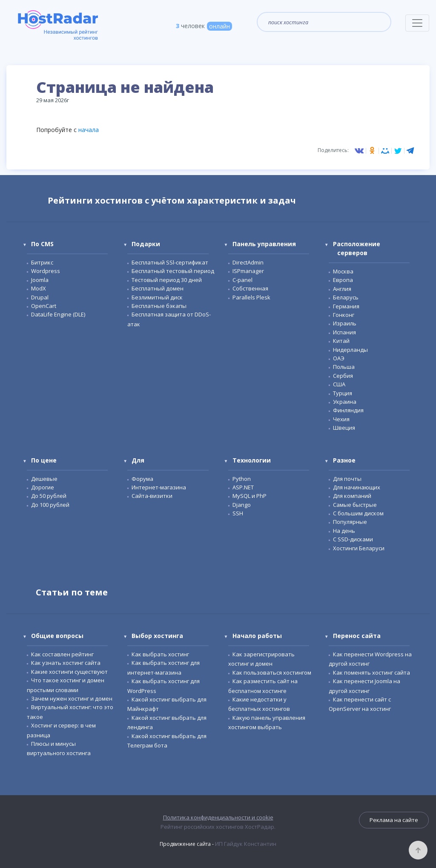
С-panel (242, 280)
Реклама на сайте (394, 820)
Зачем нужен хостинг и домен (72, 698)
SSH (238, 513)
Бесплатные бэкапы (159, 306)
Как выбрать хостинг (160, 654)
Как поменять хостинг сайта (371, 673)
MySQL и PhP (250, 496)
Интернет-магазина (159, 487)
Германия (346, 306)
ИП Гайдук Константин (246, 844)
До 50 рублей (49, 496)
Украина (345, 402)
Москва (343, 271)
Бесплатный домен (158, 288)
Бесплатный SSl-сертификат (170, 262)
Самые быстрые (355, 505)
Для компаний (352, 496)
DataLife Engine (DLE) (58, 314)
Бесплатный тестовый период (173, 271)
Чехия (341, 419)
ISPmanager (248, 271)
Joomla (40, 280)
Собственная (250, 288)
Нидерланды (350, 350)
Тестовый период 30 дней (167, 280)
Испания (344, 332)
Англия (342, 289)
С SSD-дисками (353, 539)
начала (89, 130)
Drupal (40, 297)
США (339, 384)
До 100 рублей (50, 505)
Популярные (350, 522)
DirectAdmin (248, 262)
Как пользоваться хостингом (272, 673)
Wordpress (46, 271)
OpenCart (44, 306)
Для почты (347, 479)
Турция (343, 393)
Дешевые (44, 479)
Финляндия (348, 410)
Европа (343, 280)
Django (242, 505)
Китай (341, 341)
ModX (39, 288)
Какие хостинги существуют (69, 672)
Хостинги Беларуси (359, 548)
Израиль (345, 323)
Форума (142, 479)
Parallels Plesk (251, 297)
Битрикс (42, 262)
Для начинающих (357, 487)
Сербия (343, 376)
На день (344, 531)
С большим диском (358, 513)
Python (242, 479)
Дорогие (43, 487)
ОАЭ (339, 358)
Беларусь (346, 297)
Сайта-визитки (152, 496)
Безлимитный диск (157, 297)
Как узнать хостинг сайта (66, 663)
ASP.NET (243, 487)
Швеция (344, 428)
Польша (344, 367)
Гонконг (344, 315)
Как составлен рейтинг (62, 654)
